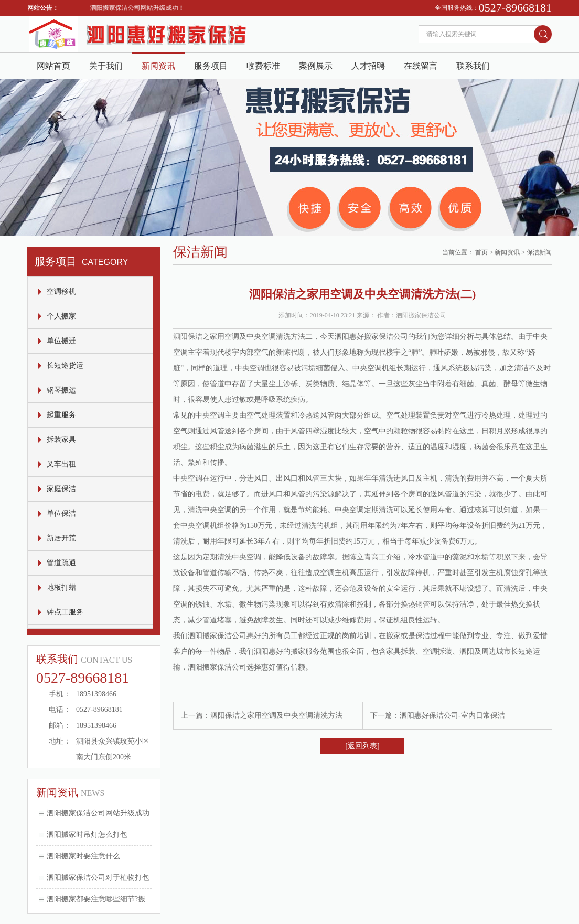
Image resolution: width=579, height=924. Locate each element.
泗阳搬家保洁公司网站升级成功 (98, 813)
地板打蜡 (61, 587)
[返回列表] (362, 746)
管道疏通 (61, 563)
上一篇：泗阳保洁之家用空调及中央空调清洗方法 (262, 715)
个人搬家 (61, 316)
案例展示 (316, 66)
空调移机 (61, 291)
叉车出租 (61, 464)
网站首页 (53, 66)
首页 (481, 252)
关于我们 (106, 66)
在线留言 (421, 66)
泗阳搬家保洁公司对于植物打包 (98, 878)
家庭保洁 (61, 489)
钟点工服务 (65, 612)
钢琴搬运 (61, 390)
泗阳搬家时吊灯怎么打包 (87, 835)
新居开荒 (61, 538)
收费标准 (263, 66)
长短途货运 (65, 365)
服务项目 (211, 66)
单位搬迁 (61, 341)
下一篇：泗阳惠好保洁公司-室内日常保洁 (438, 715)
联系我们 (473, 66)
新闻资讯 (158, 66)
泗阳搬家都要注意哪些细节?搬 (96, 899)
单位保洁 (61, 513)
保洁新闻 (539, 252)
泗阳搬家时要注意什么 (83, 856)
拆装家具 (61, 439)
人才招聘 (368, 66)
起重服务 (61, 415)
